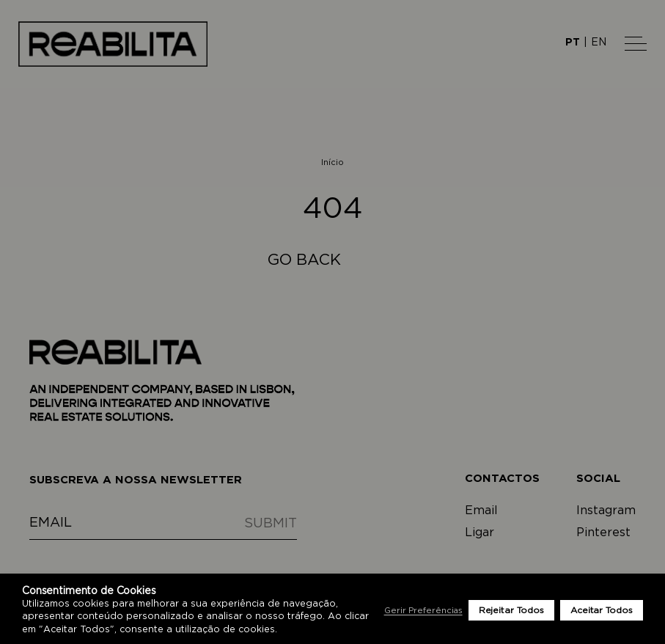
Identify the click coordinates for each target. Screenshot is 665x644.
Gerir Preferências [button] (423, 611)
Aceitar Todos (602, 610)
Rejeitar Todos (511, 610)
